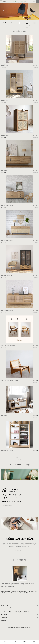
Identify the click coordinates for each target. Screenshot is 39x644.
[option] (19, 11)
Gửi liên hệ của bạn (35, 519)
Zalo (24, 643)
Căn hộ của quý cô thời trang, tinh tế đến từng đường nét (17, 600)
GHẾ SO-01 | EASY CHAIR (8, 357)
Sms (15, 643)
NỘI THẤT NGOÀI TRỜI (27, 27)
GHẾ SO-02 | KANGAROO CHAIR (10, 393)
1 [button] (20, 18)
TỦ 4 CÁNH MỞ (5, 139)
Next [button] (35, 11)
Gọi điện (5, 643)
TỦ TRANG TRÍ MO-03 (7, 248)
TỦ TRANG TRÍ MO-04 (7, 320)
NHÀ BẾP (34, 26)
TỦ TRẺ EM (4, 429)
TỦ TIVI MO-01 (5, 175)
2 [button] (22, 18)
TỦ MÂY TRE (5, 66)
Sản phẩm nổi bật (20, 31)
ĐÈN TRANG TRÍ (12, 26)
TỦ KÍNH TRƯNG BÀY (7, 284)
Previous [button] (4, 11)
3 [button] (23, 18)
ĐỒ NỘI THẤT (5, 26)
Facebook (34, 643)
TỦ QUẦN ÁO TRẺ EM (7, 465)
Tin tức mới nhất (19, 575)
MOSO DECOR (4, 638)
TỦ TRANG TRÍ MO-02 (7, 212)
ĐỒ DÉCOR (19, 26)
